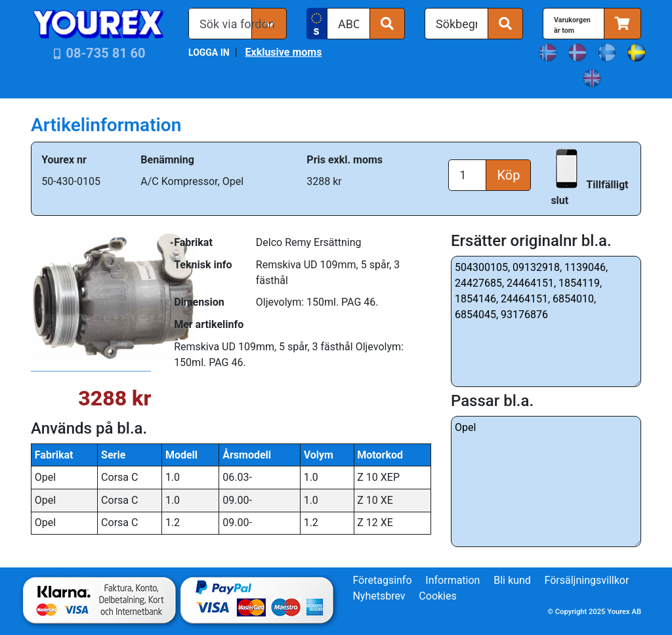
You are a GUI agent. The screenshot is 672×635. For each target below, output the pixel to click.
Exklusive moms (283, 52)
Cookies (437, 596)
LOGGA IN (209, 52)
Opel (546, 481)
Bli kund (512, 580)
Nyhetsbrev (379, 596)
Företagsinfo (382, 580)
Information (452, 580)
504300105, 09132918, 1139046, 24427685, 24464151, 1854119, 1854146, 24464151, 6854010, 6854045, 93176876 (546, 321)
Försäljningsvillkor (587, 580)
